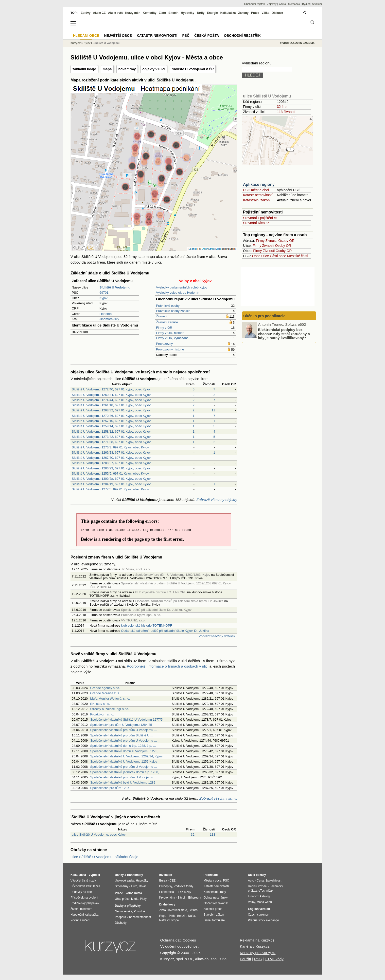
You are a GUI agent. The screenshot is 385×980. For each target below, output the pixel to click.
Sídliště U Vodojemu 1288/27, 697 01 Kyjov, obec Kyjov (111, 463)
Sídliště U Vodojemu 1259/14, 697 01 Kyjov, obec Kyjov (111, 426)
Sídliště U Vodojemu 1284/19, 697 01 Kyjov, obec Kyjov (111, 484)
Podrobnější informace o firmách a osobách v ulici (167, 666)
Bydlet (306, 4)
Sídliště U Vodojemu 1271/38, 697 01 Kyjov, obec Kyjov (111, 442)
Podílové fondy (183, 886)
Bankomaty (135, 875)
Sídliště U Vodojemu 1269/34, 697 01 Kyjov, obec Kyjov (111, 395)
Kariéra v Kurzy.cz (255, 946)
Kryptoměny (167, 898)
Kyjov (104, 298)
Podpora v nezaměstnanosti (133, 917)
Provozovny (164, 344)
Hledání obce (86, 36)
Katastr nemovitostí (258, 195)
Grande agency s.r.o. (105, 688)
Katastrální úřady (215, 892)
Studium (317, 4)
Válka (265, 13)
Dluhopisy (166, 886)
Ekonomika (166, 892)
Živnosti (162, 316)
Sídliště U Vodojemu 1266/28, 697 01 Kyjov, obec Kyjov (111, 452)
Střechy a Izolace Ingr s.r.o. (110, 709)
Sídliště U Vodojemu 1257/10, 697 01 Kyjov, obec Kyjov (111, 421)
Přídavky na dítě (81, 892)
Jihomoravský (109, 319)
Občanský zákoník (216, 903)
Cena (260, 881)
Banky (119, 875)
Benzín (182, 916)
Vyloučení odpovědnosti (180, 946)
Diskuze (277, 13)
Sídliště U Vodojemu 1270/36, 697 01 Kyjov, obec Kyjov (111, 416)
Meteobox (294, 4)
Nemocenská (123, 911)
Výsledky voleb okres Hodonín (178, 293)
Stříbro (193, 910)
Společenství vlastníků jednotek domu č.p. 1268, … (127, 772)
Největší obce (118, 36)
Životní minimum (81, 909)
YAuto (282, 4)
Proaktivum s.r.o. (102, 714)
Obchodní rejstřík (255, 4)
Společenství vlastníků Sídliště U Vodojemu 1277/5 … (128, 720)
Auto (251, 881)
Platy (143, 899)
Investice (166, 875)
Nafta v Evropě (169, 920)
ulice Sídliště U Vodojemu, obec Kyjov (99, 835)
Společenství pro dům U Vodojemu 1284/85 (121, 725)
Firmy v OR (164, 328)
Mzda (135, 899)
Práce (255, 13)
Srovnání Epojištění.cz (260, 218)
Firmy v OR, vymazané (172, 338)
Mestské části (298, 256)
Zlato (163, 13)
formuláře (219, 920)
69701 (104, 293)
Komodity (149, 13)
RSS (258, 959)
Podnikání (211, 875)
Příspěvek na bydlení (84, 898)
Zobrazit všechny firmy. (218, 798)
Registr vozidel (258, 886)
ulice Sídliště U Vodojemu (267, 96)
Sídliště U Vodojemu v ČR (193, 69)
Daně (207, 920)
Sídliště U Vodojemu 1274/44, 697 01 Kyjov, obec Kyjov (111, 400)
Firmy (260, 241)
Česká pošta (207, 36)
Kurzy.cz (76, 43)
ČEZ (173, 881)
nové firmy (127, 69)
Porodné (139, 911)
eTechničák (266, 891)
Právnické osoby (168, 306)
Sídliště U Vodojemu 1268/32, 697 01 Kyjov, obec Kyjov (111, 410)
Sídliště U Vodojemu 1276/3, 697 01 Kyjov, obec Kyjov (110, 447)
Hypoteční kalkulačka (84, 915)
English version (259, 909)
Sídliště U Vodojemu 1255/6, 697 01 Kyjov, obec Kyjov (110, 473)
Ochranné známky (216, 898)
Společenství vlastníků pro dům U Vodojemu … (124, 730)
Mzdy (188, 892)
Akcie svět (115, 13)
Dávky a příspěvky (128, 906)
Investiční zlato (177, 910)
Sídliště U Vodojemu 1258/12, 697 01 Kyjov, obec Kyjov (111, 432)
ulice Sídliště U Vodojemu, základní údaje (104, 857)
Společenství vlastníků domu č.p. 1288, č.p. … (123, 746)
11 (213, 410)
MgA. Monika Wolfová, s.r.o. (110, 699)
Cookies (189, 940)
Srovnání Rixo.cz (256, 223)
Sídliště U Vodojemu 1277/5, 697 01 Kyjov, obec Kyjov (110, 489)
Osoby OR (286, 241)
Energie (212, 13)
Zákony (243, 13)
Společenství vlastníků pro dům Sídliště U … (122, 735)
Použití (245, 959)
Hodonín (106, 314)
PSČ (186, 36)
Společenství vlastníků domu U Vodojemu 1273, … (126, 751)
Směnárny (122, 886)
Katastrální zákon (256, 200)
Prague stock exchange (263, 920)
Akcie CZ (99, 13)
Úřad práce (122, 899)
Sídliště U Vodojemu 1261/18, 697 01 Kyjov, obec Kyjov (111, 405)
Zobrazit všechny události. (217, 636)
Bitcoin (173, 13)
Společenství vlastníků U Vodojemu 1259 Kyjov (124, 761)
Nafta (192, 916)
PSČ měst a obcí (256, 190)
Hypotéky (188, 13)
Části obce (278, 256)
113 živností (286, 112)
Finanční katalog (259, 896)
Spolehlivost (273, 881)
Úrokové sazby (124, 881)
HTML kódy (274, 959)
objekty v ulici (154, 69)
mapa (107, 69)
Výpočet (94, 875)
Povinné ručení (80, 920)
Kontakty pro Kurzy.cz (258, 953)
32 (193, 835)
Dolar (142, 886)
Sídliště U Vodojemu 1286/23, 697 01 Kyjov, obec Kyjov (111, 468)
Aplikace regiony (259, 184)
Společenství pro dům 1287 (110, 788)
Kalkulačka (228, 13)
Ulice (265, 256)
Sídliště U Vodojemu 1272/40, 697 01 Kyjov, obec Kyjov (111, 389)
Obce (256, 256)
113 (212, 835)
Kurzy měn (133, 13)
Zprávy (86, 13)
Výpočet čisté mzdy (83, 881)
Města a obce (212, 881)
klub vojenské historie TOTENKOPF (147, 625)
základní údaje (84, 69)
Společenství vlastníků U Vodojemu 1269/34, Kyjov (126, 756)
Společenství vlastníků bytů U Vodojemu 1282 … (125, 782)
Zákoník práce (213, 909)
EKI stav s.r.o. (100, 704)
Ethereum (194, 898)
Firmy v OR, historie (170, 333)
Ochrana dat (170, 940)
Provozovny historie (170, 349)
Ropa (163, 916)
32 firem (283, 107)
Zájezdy (272, 4)
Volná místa (134, 893)
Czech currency (258, 915)
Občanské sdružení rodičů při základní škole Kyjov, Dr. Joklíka (165, 631)
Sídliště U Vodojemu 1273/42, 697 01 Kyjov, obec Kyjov (111, 437)
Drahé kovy (167, 904)
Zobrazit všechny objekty (217, 500)
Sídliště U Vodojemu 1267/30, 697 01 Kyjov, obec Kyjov (111, 458)
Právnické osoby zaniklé (173, 311)
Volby (251, 902)
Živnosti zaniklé (167, 322)
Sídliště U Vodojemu (106, 43)
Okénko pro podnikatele (264, 316)
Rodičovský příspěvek (85, 903)
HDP (179, 892)
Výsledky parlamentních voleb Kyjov (182, 287)
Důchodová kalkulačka (85, 886)
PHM (172, 916)
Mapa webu (264, 902)
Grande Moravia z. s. (105, 693)
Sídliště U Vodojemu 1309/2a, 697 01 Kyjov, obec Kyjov (111, 479)
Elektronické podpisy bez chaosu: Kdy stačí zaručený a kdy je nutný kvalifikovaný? (284, 334)
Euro (134, 886)
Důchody (121, 923)
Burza (163, 881)
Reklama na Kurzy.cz (257, 940)
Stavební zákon (214, 915)
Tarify (201, 13)
